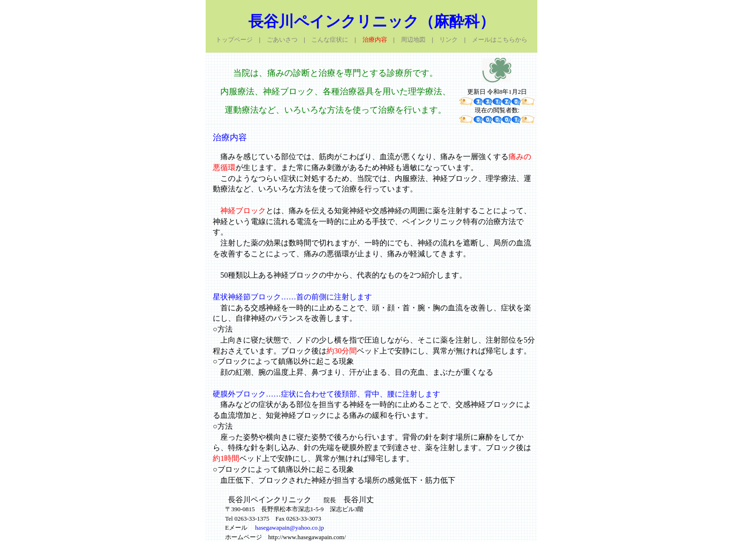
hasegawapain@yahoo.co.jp (290, 528)
